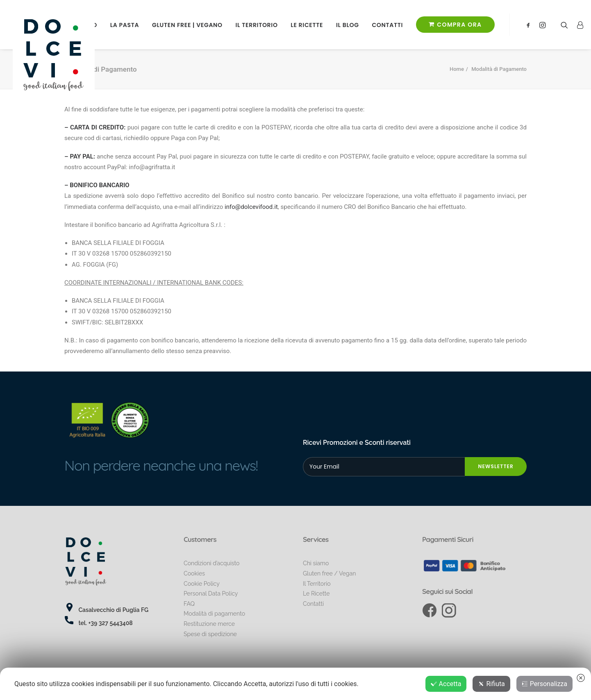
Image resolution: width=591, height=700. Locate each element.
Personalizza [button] (544, 684)
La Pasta (125, 25)
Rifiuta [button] (491, 684)
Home (457, 69)
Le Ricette (307, 25)
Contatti (387, 25)
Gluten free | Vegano (187, 25)
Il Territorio (257, 25)
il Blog (348, 25)
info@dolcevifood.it (251, 207)
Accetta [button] (446, 684)
